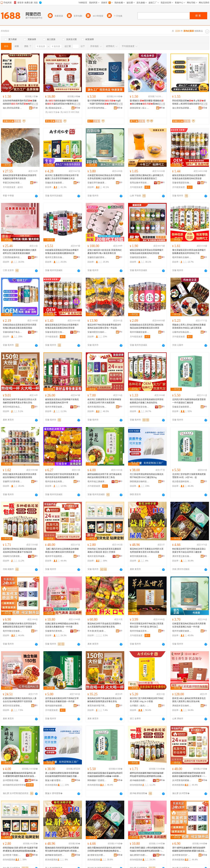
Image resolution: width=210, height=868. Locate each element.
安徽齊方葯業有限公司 (12, 482)
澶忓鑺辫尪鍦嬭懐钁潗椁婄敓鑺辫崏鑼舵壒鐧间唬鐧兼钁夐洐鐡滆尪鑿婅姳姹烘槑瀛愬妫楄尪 (189, 849)
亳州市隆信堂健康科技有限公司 (12, 631)
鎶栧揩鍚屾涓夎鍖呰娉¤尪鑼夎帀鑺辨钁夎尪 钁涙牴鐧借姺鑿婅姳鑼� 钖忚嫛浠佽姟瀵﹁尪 (20, 849)
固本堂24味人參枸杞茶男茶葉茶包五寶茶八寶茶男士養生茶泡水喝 (189, 700)
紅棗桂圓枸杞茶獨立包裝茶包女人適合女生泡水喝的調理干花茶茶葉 (20, 700)
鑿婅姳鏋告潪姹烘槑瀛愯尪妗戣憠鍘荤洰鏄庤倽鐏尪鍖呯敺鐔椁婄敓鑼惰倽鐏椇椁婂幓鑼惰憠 (62, 849)
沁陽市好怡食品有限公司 (182, 332)
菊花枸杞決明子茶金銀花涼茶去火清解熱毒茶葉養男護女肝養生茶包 (104, 700)
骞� (35, 108)
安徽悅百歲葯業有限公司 (97, 257)
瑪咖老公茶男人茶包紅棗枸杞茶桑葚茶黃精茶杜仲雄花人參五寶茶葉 (189, 326)
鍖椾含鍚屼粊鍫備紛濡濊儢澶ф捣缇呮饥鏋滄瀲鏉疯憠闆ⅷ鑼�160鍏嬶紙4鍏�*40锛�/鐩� (105, 775)
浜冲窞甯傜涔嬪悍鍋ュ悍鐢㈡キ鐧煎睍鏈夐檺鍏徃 (12, 780)
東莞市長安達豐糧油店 (12, 706)
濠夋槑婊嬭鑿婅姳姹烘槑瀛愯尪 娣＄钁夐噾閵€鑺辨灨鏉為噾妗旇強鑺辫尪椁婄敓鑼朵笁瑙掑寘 (19, 775)
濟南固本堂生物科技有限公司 (182, 706)
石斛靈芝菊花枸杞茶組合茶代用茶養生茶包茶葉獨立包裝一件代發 (189, 625)
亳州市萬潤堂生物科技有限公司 (97, 407)
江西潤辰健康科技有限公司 (12, 257)
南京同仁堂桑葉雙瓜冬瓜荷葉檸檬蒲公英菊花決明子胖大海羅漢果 (104, 401)
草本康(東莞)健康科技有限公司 (97, 631)
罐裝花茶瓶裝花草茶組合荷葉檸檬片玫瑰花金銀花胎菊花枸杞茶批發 (189, 177)
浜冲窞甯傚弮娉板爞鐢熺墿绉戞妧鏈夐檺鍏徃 (97, 108)
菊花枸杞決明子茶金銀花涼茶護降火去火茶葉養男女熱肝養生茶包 (104, 625)
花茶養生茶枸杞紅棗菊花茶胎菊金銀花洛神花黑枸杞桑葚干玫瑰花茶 (20, 550)
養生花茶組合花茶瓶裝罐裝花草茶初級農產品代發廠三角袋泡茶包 (147, 401)
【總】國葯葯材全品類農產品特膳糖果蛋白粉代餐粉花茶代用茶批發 (62, 550)
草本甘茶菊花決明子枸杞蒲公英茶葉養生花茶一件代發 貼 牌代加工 (147, 625)
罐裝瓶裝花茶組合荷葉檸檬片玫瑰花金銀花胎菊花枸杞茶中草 (62, 401)
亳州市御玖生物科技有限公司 (182, 257)
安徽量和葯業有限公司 (55, 631)
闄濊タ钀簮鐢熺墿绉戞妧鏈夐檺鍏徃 (55, 780)
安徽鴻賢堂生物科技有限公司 (97, 332)
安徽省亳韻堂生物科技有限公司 (182, 183)
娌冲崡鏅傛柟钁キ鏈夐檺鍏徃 (139, 780)
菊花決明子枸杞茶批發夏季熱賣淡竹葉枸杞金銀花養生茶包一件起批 (104, 326)
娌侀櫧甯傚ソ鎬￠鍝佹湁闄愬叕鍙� (139, 108)
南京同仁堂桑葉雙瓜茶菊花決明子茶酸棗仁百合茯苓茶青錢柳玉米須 (62, 177)
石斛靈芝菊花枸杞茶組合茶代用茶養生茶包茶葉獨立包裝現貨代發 (104, 177)
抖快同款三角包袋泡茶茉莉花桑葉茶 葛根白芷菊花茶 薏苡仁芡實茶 (104, 550)
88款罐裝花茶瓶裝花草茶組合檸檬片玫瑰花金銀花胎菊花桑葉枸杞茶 (62, 252)
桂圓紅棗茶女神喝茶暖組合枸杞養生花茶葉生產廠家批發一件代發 (62, 625)
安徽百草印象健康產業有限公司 (97, 183)
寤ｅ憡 (35, 104)
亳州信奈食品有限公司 (55, 482)
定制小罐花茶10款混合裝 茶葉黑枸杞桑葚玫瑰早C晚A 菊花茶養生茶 (105, 252)
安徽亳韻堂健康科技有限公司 (139, 257)
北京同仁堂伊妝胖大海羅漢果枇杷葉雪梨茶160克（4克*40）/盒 (189, 476)
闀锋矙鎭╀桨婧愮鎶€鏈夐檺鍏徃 (97, 780)
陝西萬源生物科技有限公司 (139, 482)
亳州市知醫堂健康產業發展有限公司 (182, 631)
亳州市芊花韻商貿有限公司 (55, 556)
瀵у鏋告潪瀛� (52, 112)
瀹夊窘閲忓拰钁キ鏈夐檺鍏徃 (139, 855)
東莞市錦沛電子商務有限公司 (97, 706)
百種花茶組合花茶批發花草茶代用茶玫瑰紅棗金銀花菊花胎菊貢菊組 (20, 326)
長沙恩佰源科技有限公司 (182, 482)
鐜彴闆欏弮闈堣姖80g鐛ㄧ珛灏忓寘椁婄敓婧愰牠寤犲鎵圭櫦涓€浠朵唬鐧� (105, 102)
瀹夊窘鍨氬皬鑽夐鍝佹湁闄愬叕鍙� (12, 108)
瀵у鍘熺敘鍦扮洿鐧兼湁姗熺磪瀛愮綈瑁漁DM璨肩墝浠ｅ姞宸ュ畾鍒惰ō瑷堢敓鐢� (63, 102)
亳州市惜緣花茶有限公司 (139, 631)
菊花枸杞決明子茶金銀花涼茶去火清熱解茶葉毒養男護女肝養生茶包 (20, 401)
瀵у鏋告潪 (65, 112)
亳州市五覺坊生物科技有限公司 (55, 257)
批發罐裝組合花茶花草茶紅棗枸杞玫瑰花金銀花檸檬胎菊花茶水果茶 (147, 326)
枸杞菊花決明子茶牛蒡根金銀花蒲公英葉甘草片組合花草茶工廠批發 (189, 550)
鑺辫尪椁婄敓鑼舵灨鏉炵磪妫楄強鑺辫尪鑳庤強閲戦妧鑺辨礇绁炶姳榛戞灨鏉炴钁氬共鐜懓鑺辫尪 (147, 775)
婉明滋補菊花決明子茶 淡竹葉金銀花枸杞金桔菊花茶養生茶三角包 (105, 476)
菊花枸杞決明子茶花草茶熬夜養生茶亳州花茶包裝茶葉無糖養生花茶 (62, 476)
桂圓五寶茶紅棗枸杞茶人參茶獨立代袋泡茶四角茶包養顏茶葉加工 (147, 177)
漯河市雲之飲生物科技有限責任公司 (182, 556)
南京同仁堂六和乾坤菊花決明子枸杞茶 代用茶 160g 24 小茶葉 (147, 700)
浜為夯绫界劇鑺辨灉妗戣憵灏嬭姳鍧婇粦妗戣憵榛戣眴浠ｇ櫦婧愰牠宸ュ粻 (20, 102)
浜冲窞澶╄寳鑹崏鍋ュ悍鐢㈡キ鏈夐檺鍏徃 (12, 855)
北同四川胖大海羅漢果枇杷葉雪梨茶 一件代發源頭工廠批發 (189, 401)
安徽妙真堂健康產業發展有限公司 (55, 183)
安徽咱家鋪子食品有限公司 (12, 332)
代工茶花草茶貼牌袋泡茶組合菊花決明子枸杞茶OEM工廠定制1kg (147, 476)
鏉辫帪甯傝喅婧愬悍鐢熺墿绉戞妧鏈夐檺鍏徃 (55, 855)
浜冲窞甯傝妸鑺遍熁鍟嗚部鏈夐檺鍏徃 (182, 780)
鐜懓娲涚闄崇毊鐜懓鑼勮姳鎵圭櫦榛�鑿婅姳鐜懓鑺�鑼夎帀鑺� (147, 102)
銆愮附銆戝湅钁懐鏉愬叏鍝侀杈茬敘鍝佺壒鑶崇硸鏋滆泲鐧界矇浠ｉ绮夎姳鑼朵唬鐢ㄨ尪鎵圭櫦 (189, 775)
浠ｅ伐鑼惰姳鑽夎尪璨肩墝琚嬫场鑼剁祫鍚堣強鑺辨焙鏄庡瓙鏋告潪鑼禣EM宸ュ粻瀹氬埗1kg (63, 775)
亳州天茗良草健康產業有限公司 (97, 556)
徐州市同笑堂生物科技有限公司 (139, 407)
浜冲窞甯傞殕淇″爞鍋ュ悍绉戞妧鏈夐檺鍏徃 (182, 855)
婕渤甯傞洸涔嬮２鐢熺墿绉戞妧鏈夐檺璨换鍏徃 (97, 855)
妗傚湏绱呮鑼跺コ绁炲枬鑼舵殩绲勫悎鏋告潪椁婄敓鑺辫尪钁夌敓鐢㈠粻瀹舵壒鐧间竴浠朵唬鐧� (147, 849)
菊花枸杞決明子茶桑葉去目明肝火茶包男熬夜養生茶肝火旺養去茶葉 (147, 550)
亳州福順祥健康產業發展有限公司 (55, 706)
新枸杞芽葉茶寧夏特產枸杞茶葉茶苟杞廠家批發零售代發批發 (20, 177)
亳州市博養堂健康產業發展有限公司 (55, 407)
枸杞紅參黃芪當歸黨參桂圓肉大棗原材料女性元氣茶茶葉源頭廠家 (20, 252)
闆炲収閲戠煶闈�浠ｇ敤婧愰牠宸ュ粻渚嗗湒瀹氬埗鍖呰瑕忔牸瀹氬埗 (189, 102)
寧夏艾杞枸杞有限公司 (12, 183)
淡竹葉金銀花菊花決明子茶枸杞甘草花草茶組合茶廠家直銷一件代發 (62, 700)
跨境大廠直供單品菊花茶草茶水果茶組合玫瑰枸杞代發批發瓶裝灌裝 (20, 476)
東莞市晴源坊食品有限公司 (12, 407)
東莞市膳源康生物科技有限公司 (139, 556)
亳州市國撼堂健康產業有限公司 (139, 332)
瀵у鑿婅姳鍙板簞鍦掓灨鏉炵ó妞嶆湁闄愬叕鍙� (55, 108)
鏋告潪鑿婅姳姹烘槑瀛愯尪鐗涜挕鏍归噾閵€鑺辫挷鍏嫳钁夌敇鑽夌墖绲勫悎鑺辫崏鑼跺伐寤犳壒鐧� (104, 849)
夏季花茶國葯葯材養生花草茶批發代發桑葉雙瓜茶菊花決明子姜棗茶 (20, 625)
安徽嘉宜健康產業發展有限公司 (182, 407)
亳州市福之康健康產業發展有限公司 (97, 482)
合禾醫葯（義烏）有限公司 (139, 706)
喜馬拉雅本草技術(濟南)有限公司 (139, 183)
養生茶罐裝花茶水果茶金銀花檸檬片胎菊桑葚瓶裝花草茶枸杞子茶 (189, 252)
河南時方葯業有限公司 (12, 556)
